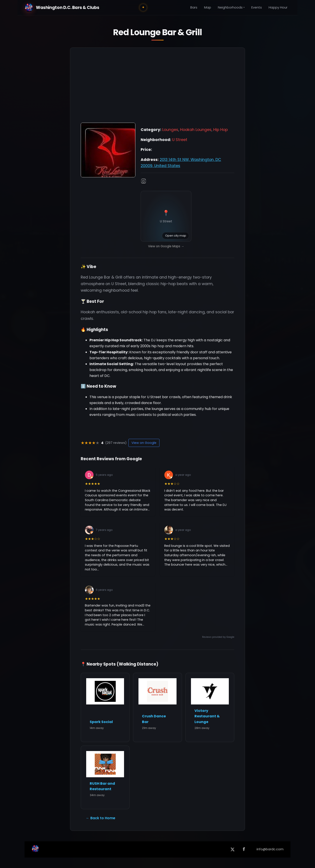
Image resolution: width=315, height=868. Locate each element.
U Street (180, 140)
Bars (194, 7)
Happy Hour (278, 7)
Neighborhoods (231, 7)
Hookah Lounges (196, 130)
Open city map (176, 236)
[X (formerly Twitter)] (233, 849)
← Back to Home (101, 818)
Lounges (170, 130)
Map (208, 7)
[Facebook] (244, 849)
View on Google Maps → (166, 246)
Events (257, 7)
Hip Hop (220, 130)
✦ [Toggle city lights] (143, 7)
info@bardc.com (270, 849)
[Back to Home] (35, 849)
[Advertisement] (157, 87)
